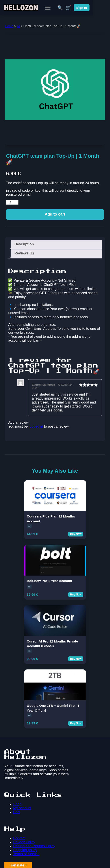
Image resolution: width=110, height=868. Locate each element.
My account (22, 808)
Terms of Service (26, 854)
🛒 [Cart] (85, 8)
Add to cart (55, 214)
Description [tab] (24, 244)
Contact (19, 838)
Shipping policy (25, 850)
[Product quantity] (12, 202)
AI (18, 26)
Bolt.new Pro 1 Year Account (50, 581)
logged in (36, 426)
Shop (17, 804)
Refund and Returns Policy (34, 846)
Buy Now (76, 534)
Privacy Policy (24, 842)
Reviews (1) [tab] (24, 253)
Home (9, 26)
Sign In (99, 8)
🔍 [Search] (77, 8)
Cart (17, 812)
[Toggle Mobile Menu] (56, 8)
